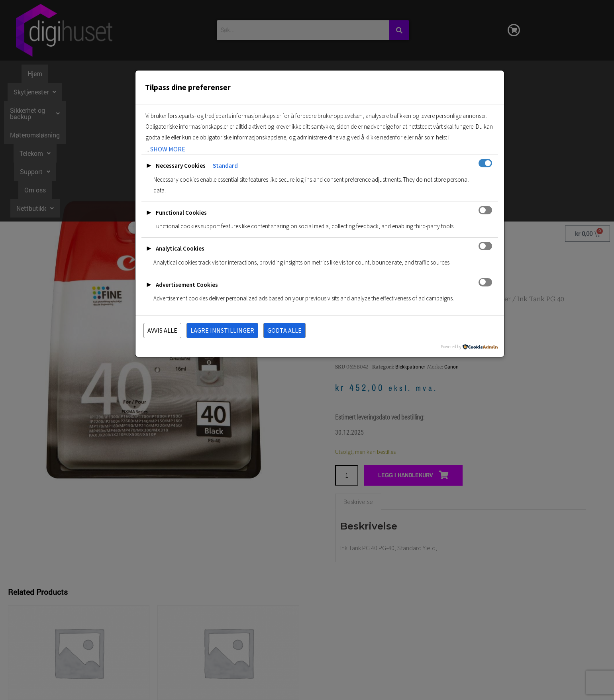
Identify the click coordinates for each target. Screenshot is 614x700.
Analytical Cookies (180, 248)
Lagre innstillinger (222, 330)
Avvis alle (162, 330)
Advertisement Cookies (187, 285)
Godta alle (284, 330)
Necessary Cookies (181, 166)
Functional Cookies (181, 213)
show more (168, 149)
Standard (225, 166)
